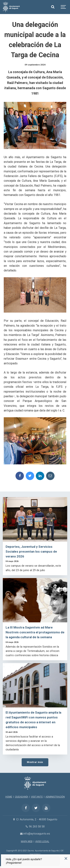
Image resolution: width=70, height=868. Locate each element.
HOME (9, 797)
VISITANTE (37, 797)
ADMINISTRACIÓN (55, 797)
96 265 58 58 (35, 827)
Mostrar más (35, 762)
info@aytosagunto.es (35, 834)
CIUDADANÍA (22, 797)
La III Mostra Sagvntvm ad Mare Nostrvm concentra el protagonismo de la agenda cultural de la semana (35, 632)
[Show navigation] (63, 7)
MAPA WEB (27, 841)
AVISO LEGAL (42, 841)
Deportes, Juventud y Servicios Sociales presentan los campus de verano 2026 (31, 551)
